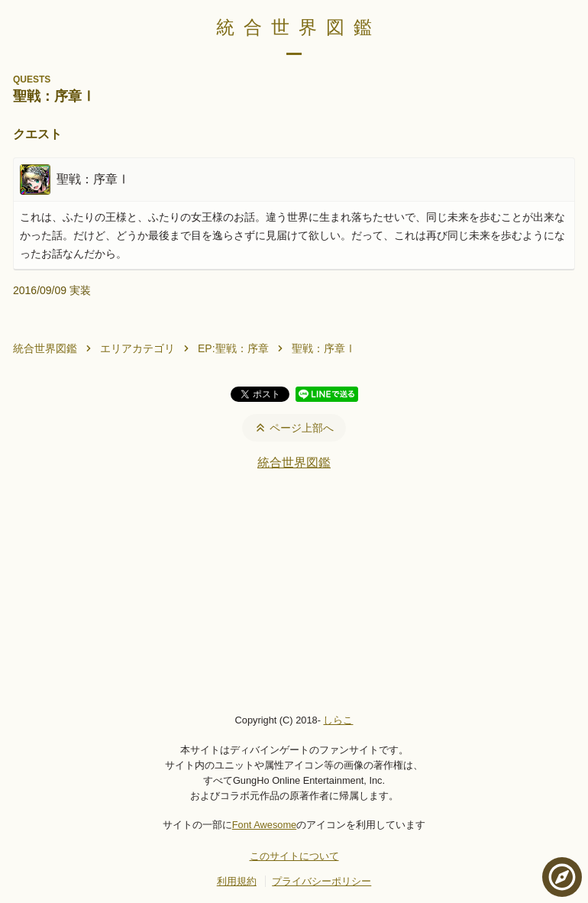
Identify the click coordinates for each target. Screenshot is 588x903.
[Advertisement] (294, 591)
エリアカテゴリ (137, 348)
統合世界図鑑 (299, 27)
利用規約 (237, 881)
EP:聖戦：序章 (233, 348)
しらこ (338, 720)
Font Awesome (264, 825)
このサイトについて (294, 856)
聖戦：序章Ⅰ (324, 348)
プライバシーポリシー (321, 881)
